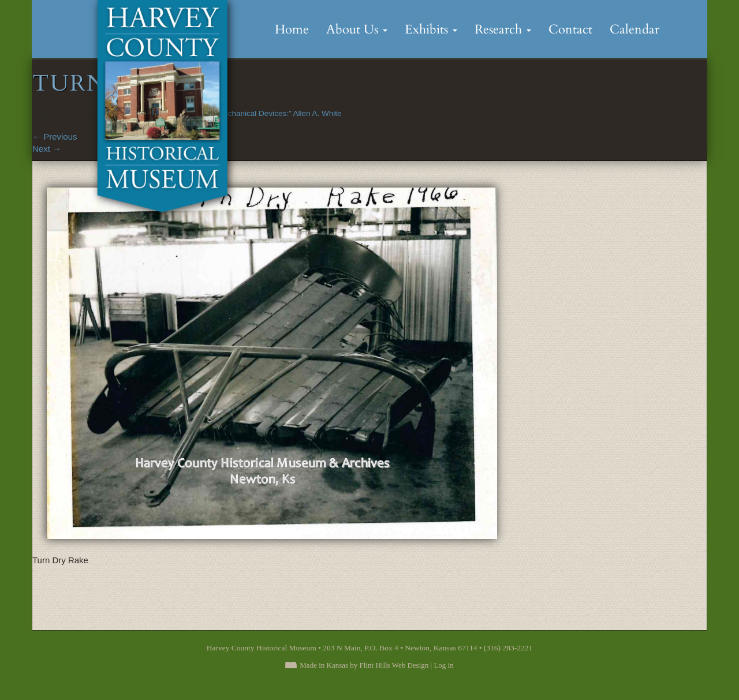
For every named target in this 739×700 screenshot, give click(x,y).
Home (292, 29)
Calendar (635, 29)
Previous (55, 136)
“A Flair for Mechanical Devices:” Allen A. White (260, 113)
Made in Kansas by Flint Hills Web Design (364, 665)
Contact (570, 29)
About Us (357, 29)
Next (47, 149)
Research (503, 29)
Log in (443, 665)
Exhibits (431, 29)
